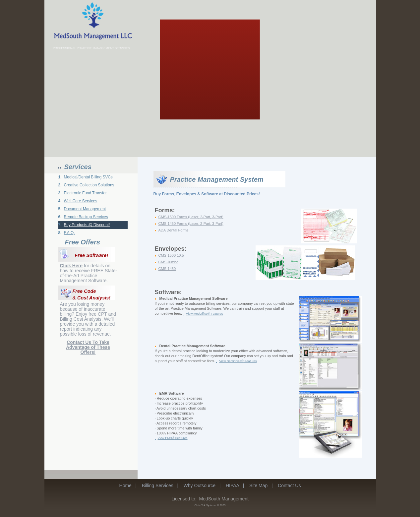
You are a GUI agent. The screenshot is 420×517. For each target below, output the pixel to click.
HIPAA (232, 485)
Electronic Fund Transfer (85, 193)
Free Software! (92, 255)
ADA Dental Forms (174, 230)
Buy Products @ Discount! (87, 225)
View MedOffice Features (205, 314)
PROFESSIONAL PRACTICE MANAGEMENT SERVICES (91, 48)
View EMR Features (173, 438)
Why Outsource (200, 485)
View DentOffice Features (238, 361)
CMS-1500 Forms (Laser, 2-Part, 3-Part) (191, 217)
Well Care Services (80, 201)
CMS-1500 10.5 (171, 255)
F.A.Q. (69, 233)
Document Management (85, 209)
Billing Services (158, 485)
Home (125, 485)
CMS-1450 (167, 269)
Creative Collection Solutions (89, 185)
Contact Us (289, 485)
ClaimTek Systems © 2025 (210, 505)
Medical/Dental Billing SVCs (88, 177)
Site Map (258, 485)
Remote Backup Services (86, 217)
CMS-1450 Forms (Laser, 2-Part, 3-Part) (191, 224)
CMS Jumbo (169, 262)
